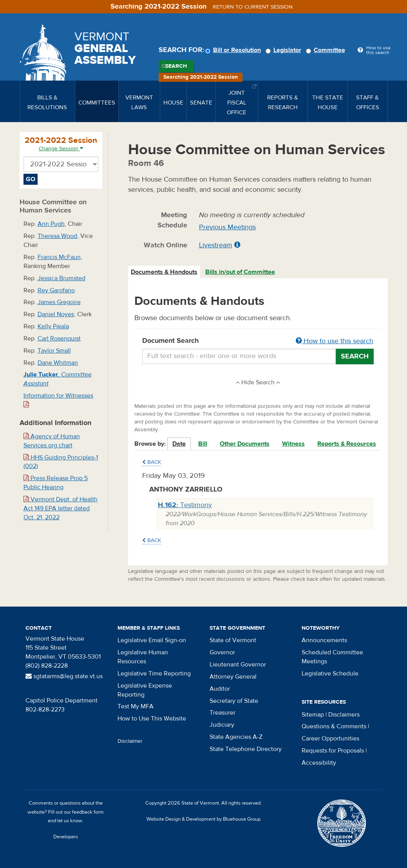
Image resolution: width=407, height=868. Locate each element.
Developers (66, 837)
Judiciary (222, 725)
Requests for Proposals (333, 751)
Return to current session (253, 7)
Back (152, 462)
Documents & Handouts (164, 272)
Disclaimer (130, 741)
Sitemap (313, 715)
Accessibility (319, 763)
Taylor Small (54, 351)
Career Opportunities (330, 738)
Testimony (185, 505)
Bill (203, 444)
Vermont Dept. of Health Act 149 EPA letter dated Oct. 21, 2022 (61, 508)
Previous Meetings (227, 227)
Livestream (216, 245)
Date (179, 444)
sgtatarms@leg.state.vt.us (64, 676)
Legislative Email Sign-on (152, 640)
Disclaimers (344, 715)
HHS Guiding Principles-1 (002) (61, 462)
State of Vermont (233, 640)
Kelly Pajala (53, 326)
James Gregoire (59, 302)
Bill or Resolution (234, 50)
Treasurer (222, 713)
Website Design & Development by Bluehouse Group (203, 819)
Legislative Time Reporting (154, 674)
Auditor (220, 689)
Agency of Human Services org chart (52, 441)
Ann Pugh (51, 224)
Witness (293, 444)
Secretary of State (234, 701)
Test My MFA (136, 706)
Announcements (324, 640)
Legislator (285, 50)
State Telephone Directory (246, 749)
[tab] (165, 272)
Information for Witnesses (58, 400)
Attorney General (233, 677)
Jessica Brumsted (62, 278)
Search (176, 66)
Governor (222, 652)
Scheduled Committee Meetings (332, 657)
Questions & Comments (334, 726)
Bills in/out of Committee (240, 272)
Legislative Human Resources (143, 657)
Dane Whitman (58, 363)
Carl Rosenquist (59, 339)
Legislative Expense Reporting (145, 690)
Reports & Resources (347, 444)
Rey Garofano (56, 290)
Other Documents (245, 444)
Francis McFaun (59, 257)
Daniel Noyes (56, 314)
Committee (327, 50)
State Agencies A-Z (236, 737)
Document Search (258, 341)
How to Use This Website (152, 719)
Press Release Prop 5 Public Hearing (56, 483)
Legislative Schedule (330, 674)
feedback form (88, 812)
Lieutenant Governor (238, 665)
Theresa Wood (57, 236)
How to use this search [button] (335, 341)
